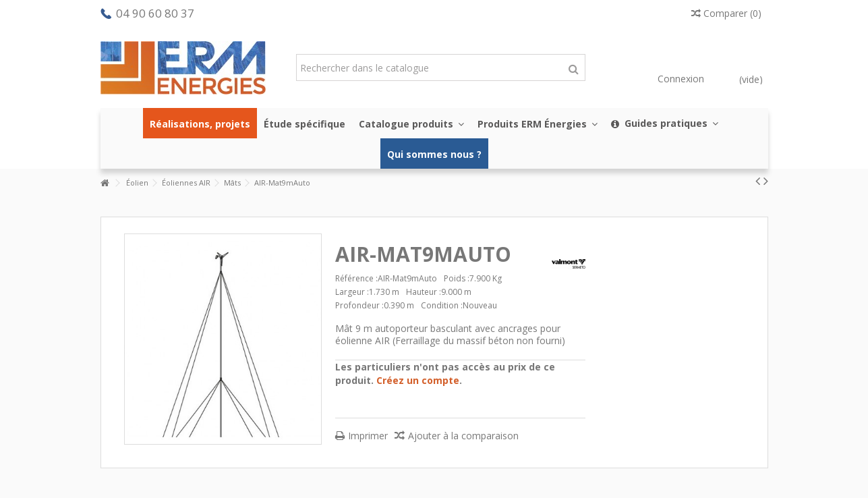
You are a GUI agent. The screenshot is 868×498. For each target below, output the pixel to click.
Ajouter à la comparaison (463, 436)
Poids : (457, 278)
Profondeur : (359, 305)
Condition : (442, 305)
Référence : (356, 278)
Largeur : (352, 292)
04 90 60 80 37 (155, 13)
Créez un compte (418, 380)
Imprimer (368, 436)
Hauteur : (424, 292)
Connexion (679, 79)
